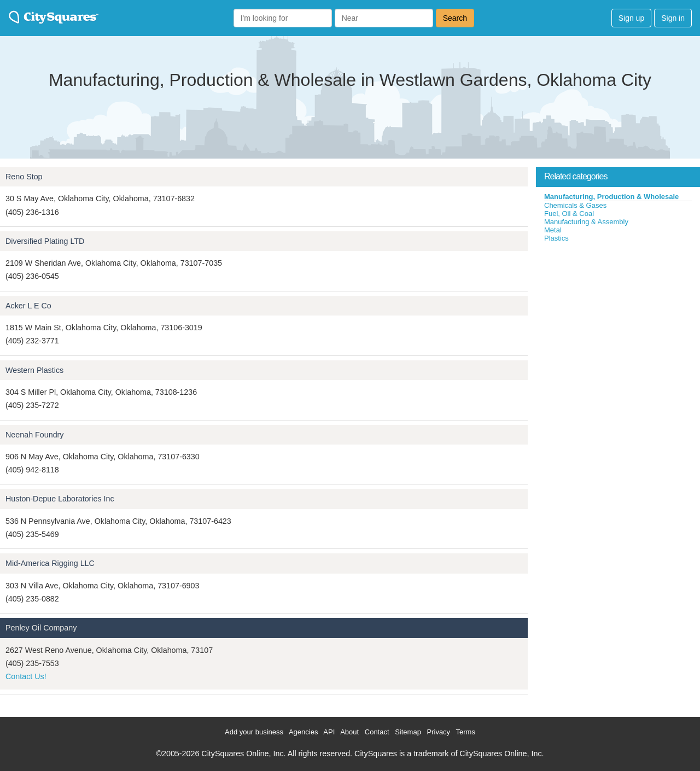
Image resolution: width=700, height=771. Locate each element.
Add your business (254, 732)
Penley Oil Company (41, 628)
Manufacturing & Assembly (586, 222)
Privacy (439, 732)
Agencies (303, 732)
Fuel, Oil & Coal (569, 214)
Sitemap (408, 732)
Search (455, 18)
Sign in (673, 18)
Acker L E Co (28, 306)
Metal (553, 230)
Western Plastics (34, 370)
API (329, 732)
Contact (377, 732)
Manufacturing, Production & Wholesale (611, 197)
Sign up (631, 18)
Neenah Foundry (35, 435)
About (349, 732)
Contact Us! (26, 676)
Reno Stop (24, 177)
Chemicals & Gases (575, 205)
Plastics (556, 238)
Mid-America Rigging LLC (50, 563)
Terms (466, 732)
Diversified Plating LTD (45, 241)
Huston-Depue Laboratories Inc (60, 499)
